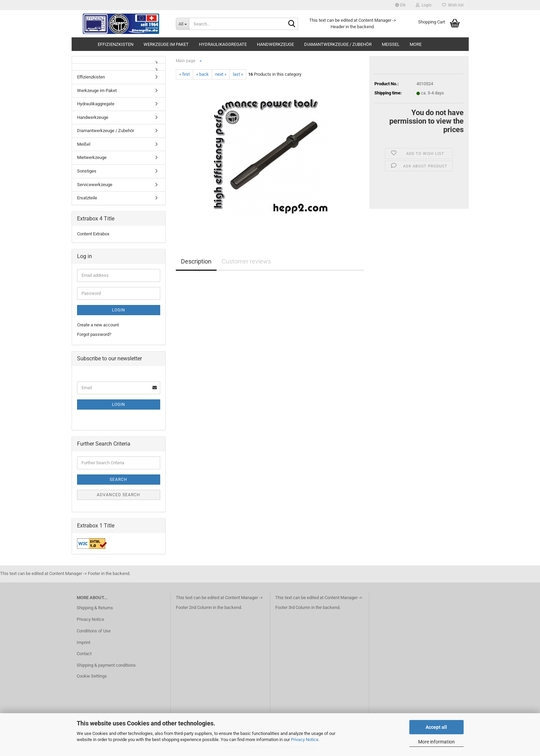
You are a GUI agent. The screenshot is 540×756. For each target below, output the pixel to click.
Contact (84, 654)
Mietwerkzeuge (92, 157)
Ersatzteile (87, 198)
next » (221, 74)
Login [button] (424, 5)
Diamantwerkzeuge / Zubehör (338, 44)
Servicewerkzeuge (95, 185)
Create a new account (98, 325)
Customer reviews (246, 261)
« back (202, 74)
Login (119, 310)
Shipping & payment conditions (106, 665)
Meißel (391, 44)
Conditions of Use (94, 631)
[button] (400, 5)
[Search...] (182, 24)
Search (118, 480)
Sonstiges (87, 171)
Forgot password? (94, 334)
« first (184, 74)
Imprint (83, 642)
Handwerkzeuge (275, 44)
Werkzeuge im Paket (166, 44)
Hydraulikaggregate (223, 44)
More (416, 44)
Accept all (436, 727)
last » (238, 74)
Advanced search (118, 495)
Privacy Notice (305, 740)
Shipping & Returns (95, 608)
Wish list (453, 5)
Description (196, 261)
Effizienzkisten (116, 44)
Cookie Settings (92, 676)
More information (436, 742)
